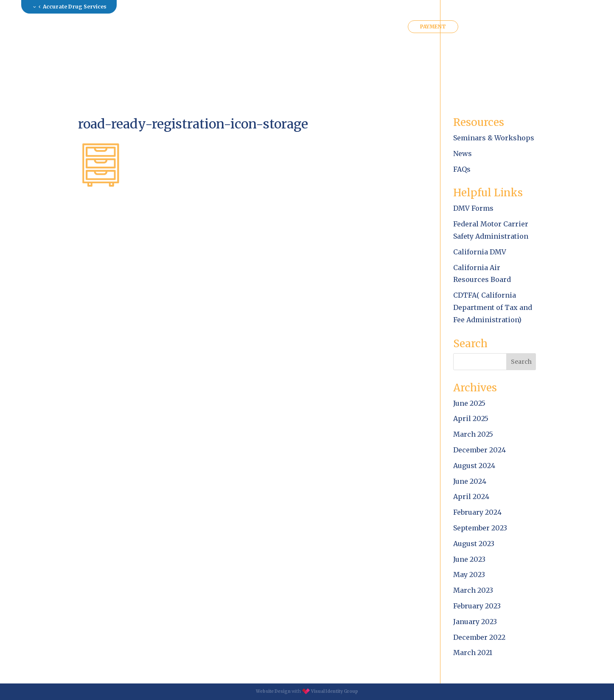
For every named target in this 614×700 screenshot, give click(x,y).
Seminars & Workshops (494, 138)
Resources (255, 27)
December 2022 (479, 637)
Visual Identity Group (335, 691)
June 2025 (469, 403)
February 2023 (477, 606)
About (164, 27)
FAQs (462, 169)
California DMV (480, 252)
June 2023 (469, 559)
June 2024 (470, 481)
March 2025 (473, 434)
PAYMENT (433, 26)
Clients (342, 27)
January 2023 (475, 622)
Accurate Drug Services (75, 7)
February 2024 (477, 512)
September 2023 (480, 528)
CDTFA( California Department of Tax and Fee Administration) (493, 307)
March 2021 (473, 653)
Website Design (273, 691)
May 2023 (469, 575)
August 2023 (474, 544)
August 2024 (474, 466)
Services (206, 27)
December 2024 (479, 450)
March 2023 (473, 590)
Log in (528, 7)
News (463, 153)
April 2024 (471, 496)
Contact (384, 27)
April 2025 (471, 418)
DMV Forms (473, 208)
